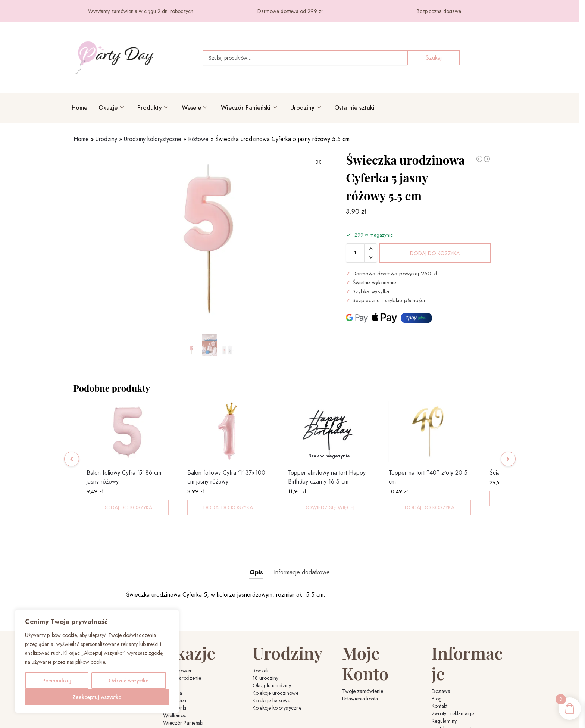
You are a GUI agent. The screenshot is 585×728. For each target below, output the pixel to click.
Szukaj (434, 58)
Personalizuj (57, 681)
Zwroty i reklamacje (453, 672)
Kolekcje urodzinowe (276, 672)
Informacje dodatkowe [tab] (302, 562)
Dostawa (441, 649)
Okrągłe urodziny (272, 664)
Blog (437, 657)
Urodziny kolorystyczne (153, 139)
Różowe (198, 139)
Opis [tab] (256, 562)
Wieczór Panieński (249, 108)
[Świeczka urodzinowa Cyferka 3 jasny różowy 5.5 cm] (479, 159)
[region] (97, 661)
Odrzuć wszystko (129, 681)
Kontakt (439, 664)
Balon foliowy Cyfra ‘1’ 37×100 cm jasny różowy (226, 487)
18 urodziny (265, 657)
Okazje (111, 108)
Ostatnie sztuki (354, 108)
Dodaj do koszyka (435, 253)
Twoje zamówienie (363, 649)
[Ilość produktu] (355, 253)
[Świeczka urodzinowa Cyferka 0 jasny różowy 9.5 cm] (487, 159)
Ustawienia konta (360, 657)
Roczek (261, 649)
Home (79, 108)
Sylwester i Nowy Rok (186, 716)
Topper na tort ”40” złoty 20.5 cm (428, 487)
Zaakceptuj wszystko (97, 697)
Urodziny (306, 108)
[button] (319, 162)
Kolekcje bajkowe (271, 679)
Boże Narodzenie (182, 657)
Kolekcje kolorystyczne (277, 687)
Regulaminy (444, 679)
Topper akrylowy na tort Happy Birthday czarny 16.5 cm (327, 487)
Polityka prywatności (453, 687)
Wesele (195, 108)
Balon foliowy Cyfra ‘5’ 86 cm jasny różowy (124, 487)
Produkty (153, 108)
